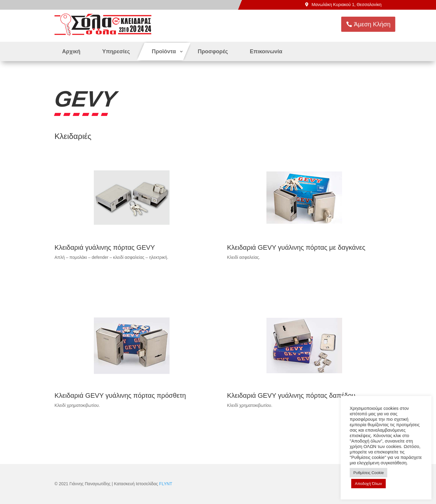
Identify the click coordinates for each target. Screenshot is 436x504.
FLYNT (166, 484)
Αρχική (71, 51)
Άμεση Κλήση (387, 24)
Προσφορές (213, 51)
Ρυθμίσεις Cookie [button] (368, 473)
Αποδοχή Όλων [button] (368, 484)
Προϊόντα (164, 51)
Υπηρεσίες (116, 51)
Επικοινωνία (266, 51)
